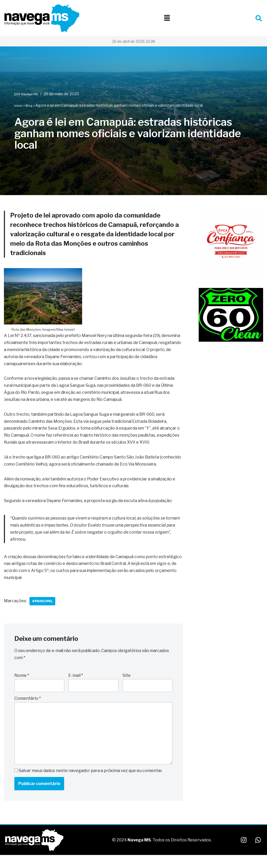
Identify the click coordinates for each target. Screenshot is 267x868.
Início (18, 106)
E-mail (76, 685)
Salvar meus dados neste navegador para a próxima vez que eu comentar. (91, 780)
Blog (29, 106)
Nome (22, 685)
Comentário (28, 708)
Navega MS (30, 94)
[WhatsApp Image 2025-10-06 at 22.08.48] (231, 340)
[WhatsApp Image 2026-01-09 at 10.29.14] (231, 274)
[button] (167, 18)
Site (127, 685)
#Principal (43, 610)
